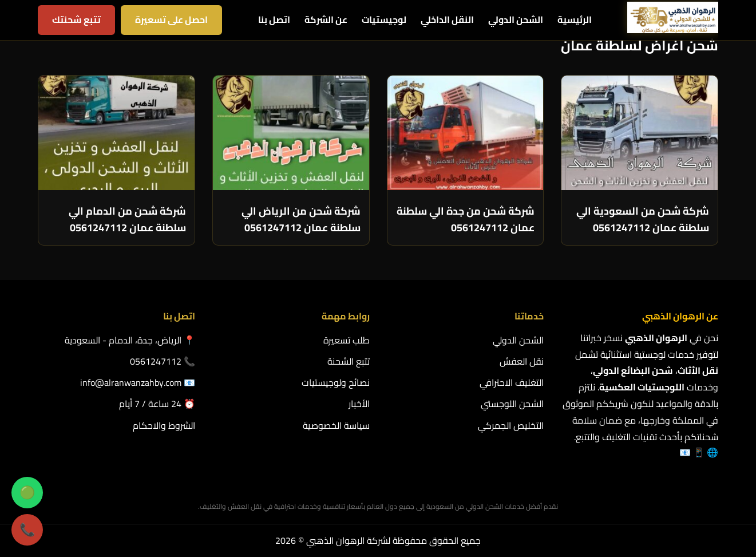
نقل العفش (522, 361)
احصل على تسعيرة (171, 19)
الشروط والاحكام (164, 425)
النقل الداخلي (447, 19)
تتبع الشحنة (349, 361)
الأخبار (359, 404)
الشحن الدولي (516, 19)
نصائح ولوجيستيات (336, 382)
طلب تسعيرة (347, 340)
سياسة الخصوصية (336, 425)
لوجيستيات (384, 19)
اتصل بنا (274, 19)
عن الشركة (326, 19)
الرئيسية (575, 19)
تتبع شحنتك (76, 19)
